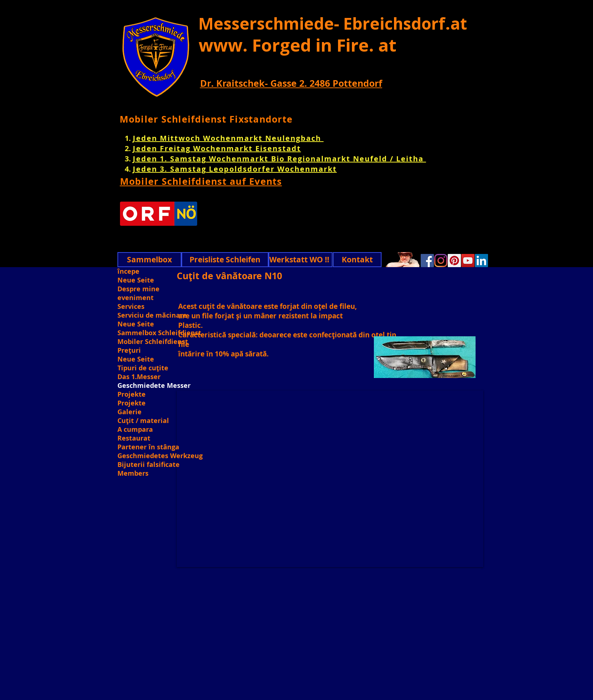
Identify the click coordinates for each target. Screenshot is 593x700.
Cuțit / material (143, 421)
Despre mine (138, 289)
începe (128, 272)
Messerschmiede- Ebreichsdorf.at (333, 23)
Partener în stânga (148, 447)
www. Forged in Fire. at (298, 45)
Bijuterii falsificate (149, 465)
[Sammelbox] (149, 260)
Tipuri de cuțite (143, 368)
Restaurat (134, 438)
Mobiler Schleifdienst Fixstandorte (206, 119)
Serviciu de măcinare (152, 315)
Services (131, 307)
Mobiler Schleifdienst (153, 342)
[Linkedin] (481, 261)
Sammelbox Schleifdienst (159, 333)
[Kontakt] (357, 260)
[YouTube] (468, 261)
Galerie (130, 412)
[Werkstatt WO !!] (301, 260)
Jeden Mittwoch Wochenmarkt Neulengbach (228, 138)
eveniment (136, 298)
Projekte (132, 394)
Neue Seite (136, 280)
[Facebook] (427, 261)
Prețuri (129, 351)
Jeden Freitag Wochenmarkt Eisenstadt (217, 148)
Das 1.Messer (139, 377)
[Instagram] (441, 261)
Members (133, 473)
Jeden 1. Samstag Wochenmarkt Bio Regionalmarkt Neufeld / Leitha (279, 159)
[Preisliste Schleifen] (225, 260)
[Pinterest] (454, 261)
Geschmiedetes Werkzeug (159, 456)
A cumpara (135, 430)
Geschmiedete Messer (154, 386)
